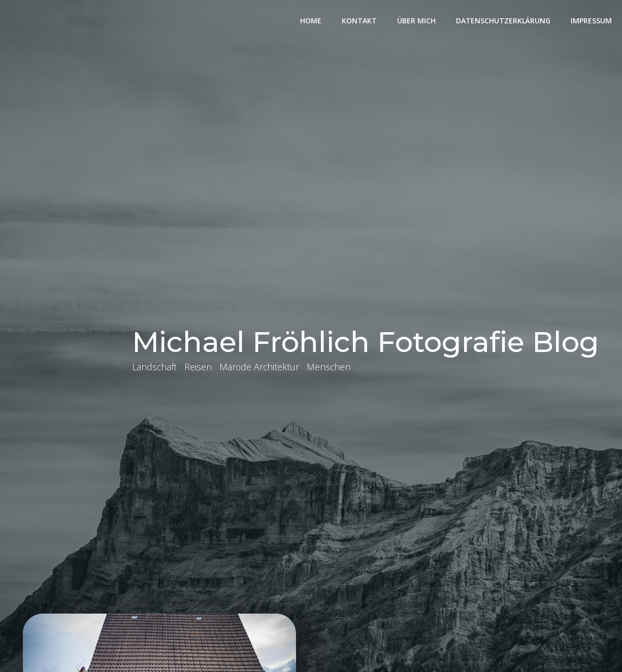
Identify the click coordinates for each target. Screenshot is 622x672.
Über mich (416, 21)
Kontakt (359, 21)
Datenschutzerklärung (503, 21)
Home (311, 21)
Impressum (591, 21)
